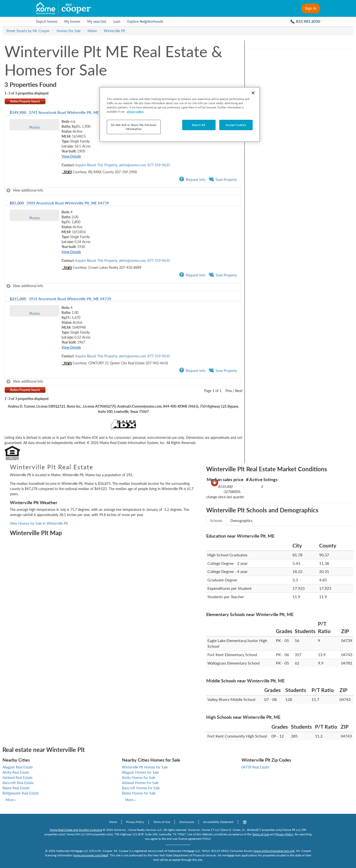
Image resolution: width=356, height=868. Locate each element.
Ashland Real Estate (17, 778)
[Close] (253, 93)
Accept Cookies (236, 125)
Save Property (223, 179)
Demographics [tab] (241, 521)
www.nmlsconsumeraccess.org (274, 851)
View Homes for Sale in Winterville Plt (39, 523)
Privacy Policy (135, 822)
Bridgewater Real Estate (21, 793)
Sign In (311, 8)
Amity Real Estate (16, 772)
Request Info (192, 179)
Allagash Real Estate (18, 767)
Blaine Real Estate (16, 788)
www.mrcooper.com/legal (91, 855)
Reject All (199, 125)
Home (113, 822)
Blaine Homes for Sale (139, 793)
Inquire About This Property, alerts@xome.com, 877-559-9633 (122, 165)
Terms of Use (162, 822)
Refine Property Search (25, 101)
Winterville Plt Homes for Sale (145, 767)
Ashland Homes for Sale (140, 783)
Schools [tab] (216, 521)
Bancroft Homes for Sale (141, 788)
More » (11, 800)
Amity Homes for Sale (139, 778)
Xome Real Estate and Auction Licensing (76, 830)
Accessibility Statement (218, 822)
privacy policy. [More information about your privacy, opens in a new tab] (136, 112)
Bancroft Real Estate (18, 783)
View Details (71, 156)
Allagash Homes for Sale (140, 772)
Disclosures (187, 822)
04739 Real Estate (255, 767)
